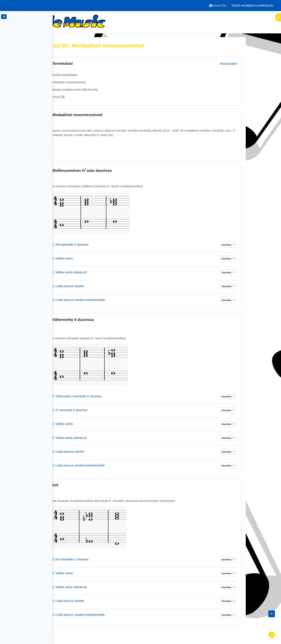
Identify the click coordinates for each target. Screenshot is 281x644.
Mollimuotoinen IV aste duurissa (108, 170)
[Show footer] (272, 635)
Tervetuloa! (89, 63)
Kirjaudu (268, 5)
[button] (219, 6)
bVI (82, 485)
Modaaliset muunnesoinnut (104, 115)
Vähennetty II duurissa (99, 320)
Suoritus (253, 245)
